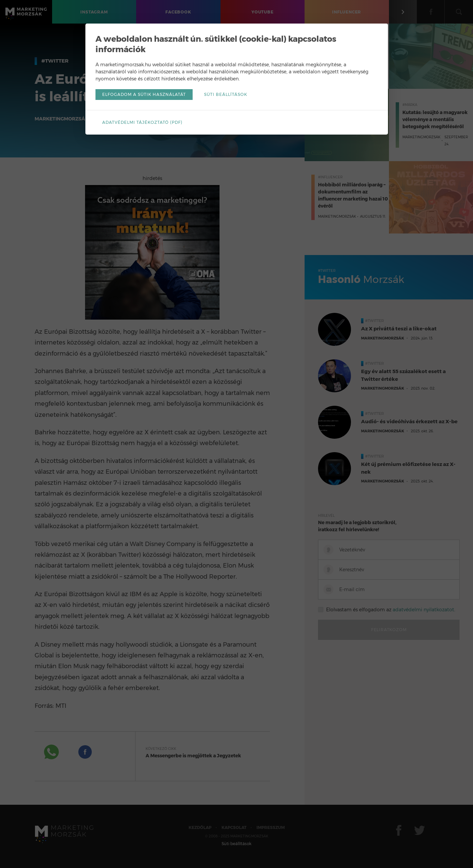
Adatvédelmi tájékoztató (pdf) (142, 122)
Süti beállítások (226, 94)
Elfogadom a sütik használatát (144, 94)
